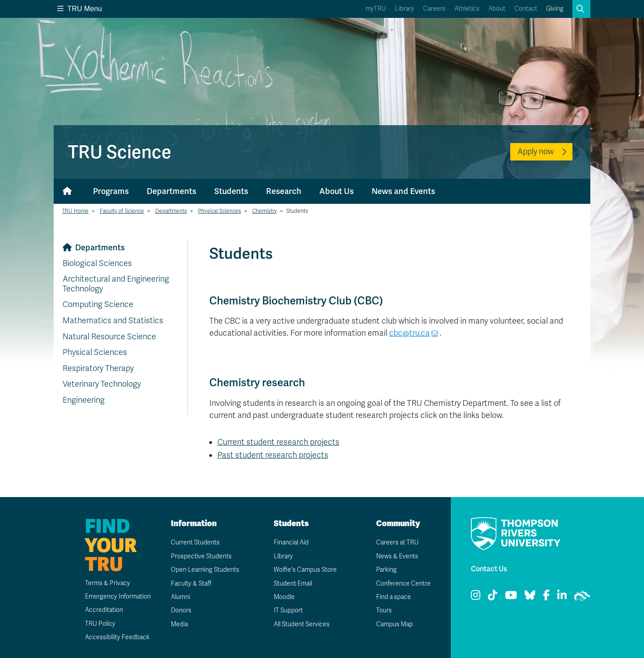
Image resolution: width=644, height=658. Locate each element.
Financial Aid (291, 542)
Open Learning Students (205, 570)
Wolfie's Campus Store (305, 570)
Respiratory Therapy (98, 368)
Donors (181, 610)
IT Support (288, 610)
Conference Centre (403, 584)
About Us (337, 191)
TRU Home (75, 211)
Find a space (394, 597)
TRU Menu (80, 9)
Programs (111, 191)
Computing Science (98, 304)
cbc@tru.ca (409, 333)
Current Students (195, 542)
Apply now (536, 152)
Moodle (284, 597)
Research (284, 191)
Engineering (84, 400)
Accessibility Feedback (117, 637)
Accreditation (104, 610)
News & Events (397, 556)
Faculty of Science (122, 211)
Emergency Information (118, 597)
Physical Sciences (220, 211)
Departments (172, 191)
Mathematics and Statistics (113, 321)
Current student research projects (278, 442)
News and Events (403, 191)
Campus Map (394, 624)
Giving (555, 9)
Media (179, 624)
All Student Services (302, 624)
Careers (434, 9)
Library (405, 9)
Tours (384, 610)
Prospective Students (201, 556)
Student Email (293, 584)
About (497, 9)
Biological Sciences (97, 263)
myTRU (376, 9)
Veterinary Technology (102, 384)
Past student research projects (273, 455)
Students (231, 191)
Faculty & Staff (191, 584)
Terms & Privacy (108, 583)
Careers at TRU (397, 542)
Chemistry (265, 211)
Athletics (467, 9)
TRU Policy (100, 624)
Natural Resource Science (109, 337)
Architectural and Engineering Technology (116, 284)
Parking (386, 570)
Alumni (180, 597)
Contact (526, 9)
